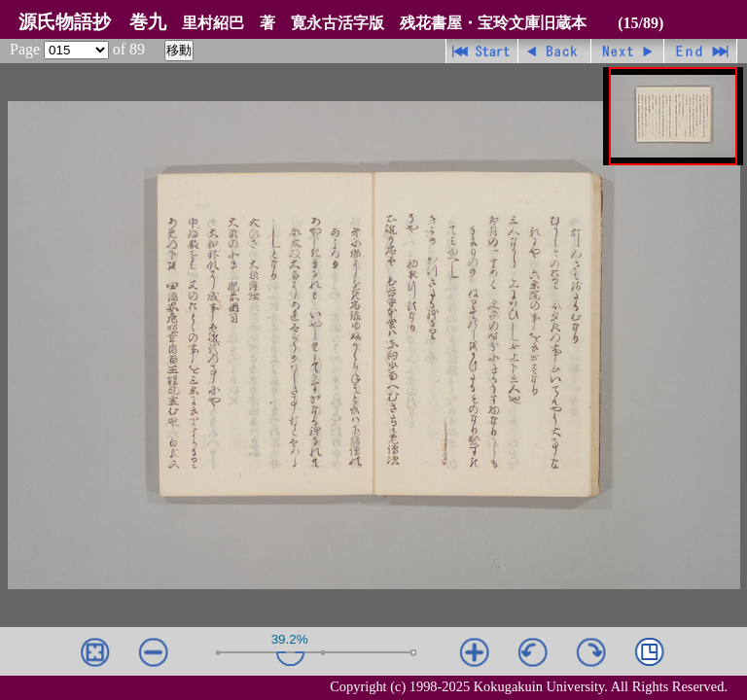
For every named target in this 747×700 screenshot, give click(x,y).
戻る (555, 51)
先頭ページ (482, 51)
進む (628, 51)
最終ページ (701, 51)
